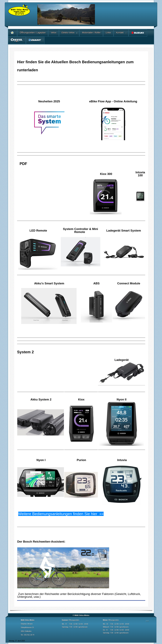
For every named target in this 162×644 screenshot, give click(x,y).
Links (108, 32)
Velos (53, 32)
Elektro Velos (68, 32)
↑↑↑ (147, 621)
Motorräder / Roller (91, 32)
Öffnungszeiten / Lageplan (33, 32)
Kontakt (120, 32)
